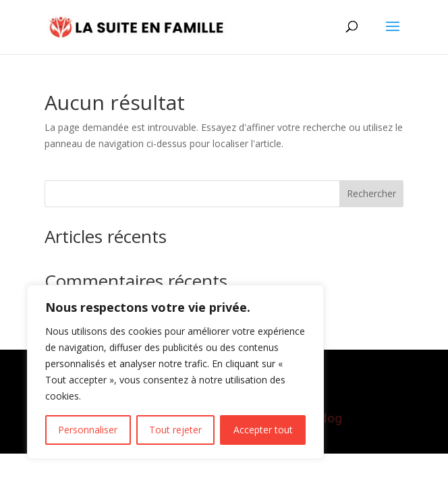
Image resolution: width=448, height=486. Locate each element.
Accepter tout (263, 430)
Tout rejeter (175, 430)
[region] (175, 372)
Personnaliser (88, 430)
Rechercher (371, 193)
